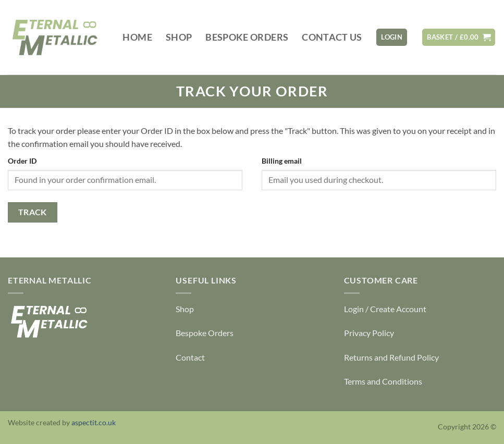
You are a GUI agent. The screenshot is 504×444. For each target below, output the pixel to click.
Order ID (22, 161)
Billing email (282, 161)
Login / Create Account (385, 309)
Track (33, 212)
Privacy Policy (369, 333)
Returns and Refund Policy (391, 357)
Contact (190, 357)
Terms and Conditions (383, 381)
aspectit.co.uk (94, 422)
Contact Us (332, 37)
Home (137, 37)
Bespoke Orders (247, 37)
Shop (179, 37)
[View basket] (459, 37)
